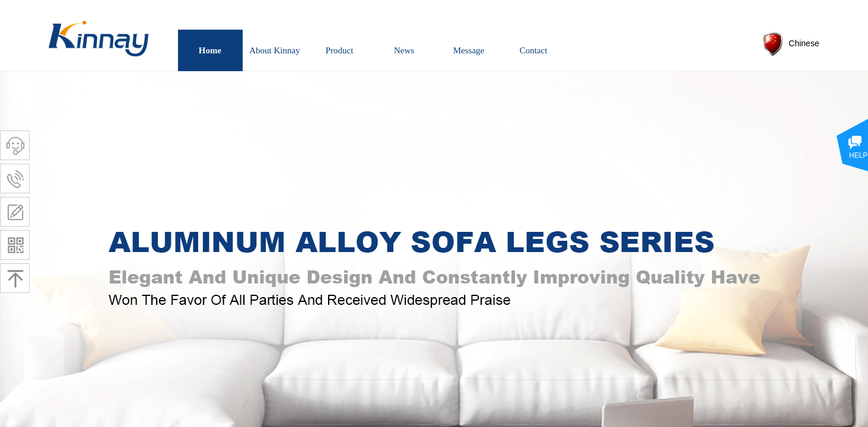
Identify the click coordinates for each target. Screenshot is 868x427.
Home (210, 50)
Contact (534, 50)
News (404, 50)
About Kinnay (274, 50)
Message (469, 50)
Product (340, 50)
